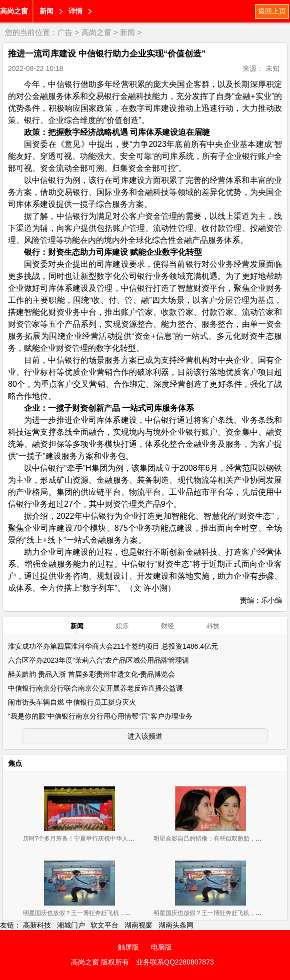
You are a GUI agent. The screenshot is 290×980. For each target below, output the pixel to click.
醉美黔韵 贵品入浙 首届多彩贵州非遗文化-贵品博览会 (91, 674)
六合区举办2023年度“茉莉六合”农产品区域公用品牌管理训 (98, 660)
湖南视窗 (138, 925)
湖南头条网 (176, 925)
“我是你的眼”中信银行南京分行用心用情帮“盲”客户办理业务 (100, 716)
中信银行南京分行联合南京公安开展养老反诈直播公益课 (95, 688)
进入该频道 (145, 736)
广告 (65, 32)
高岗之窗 (14, 11)
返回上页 (272, 11)
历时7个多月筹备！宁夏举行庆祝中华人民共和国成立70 (97, 839)
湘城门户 (71, 925)
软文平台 (104, 925)
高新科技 (37, 925)
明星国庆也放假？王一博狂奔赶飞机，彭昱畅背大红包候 (98, 913)
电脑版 (161, 947)
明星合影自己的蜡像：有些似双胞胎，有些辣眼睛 (219, 839)
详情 (75, 11)
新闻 (46, 11)
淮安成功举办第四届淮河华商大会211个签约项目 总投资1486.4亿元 (113, 646)
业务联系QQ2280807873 (175, 962)
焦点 (15, 763)
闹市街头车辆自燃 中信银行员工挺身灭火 (72, 702)
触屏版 (128, 947)
